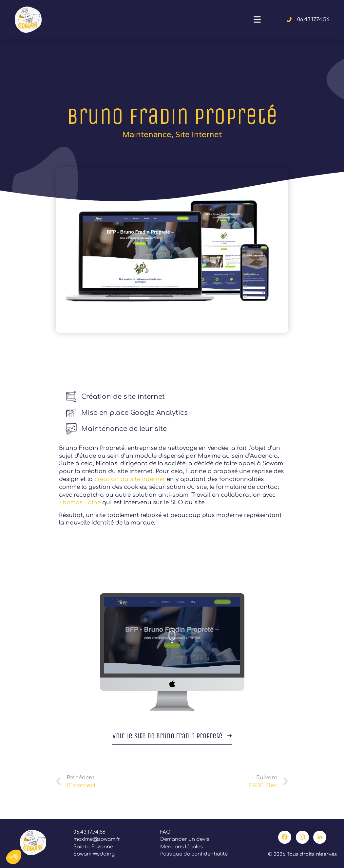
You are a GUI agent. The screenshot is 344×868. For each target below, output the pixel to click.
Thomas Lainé (80, 502)
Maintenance (147, 135)
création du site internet (130, 479)
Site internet (199, 135)
